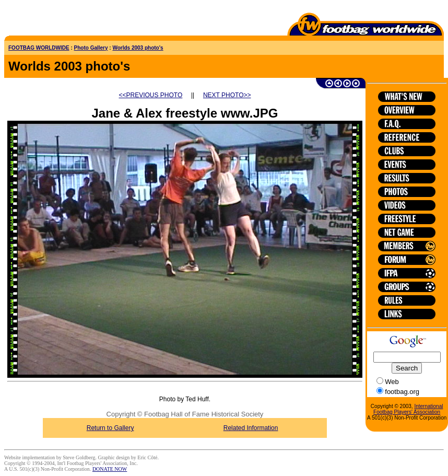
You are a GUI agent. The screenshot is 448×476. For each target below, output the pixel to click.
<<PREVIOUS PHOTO (151, 95)
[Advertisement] (65, 20)
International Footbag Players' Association (408, 409)
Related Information (251, 428)
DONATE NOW (110, 469)
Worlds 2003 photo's (138, 48)
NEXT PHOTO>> (227, 95)
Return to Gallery (110, 428)
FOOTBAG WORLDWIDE (39, 48)
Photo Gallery (91, 48)
